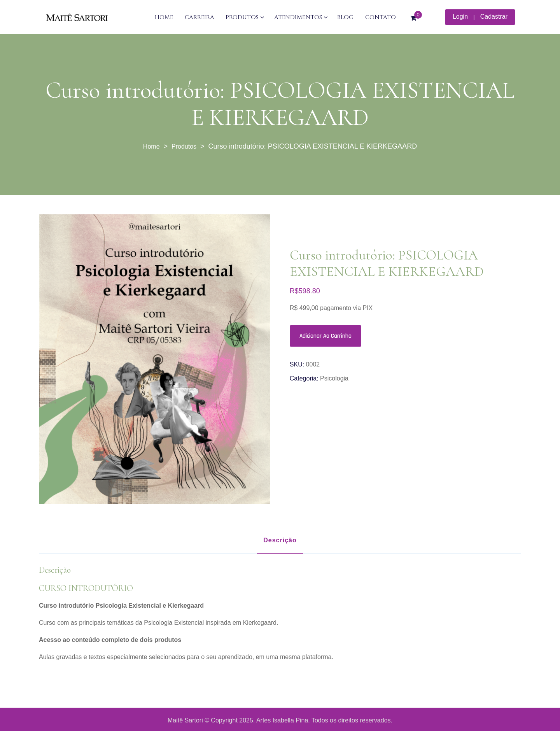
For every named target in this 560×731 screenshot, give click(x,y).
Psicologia (334, 378)
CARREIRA (199, 17)
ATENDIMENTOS (298, 17)
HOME (164, 17)
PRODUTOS (242, 17)
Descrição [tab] (280, 540)
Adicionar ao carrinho (325, 336)
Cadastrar (494, 17)
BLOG (345, 17)
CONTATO (381, 17)
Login (460, 17)
